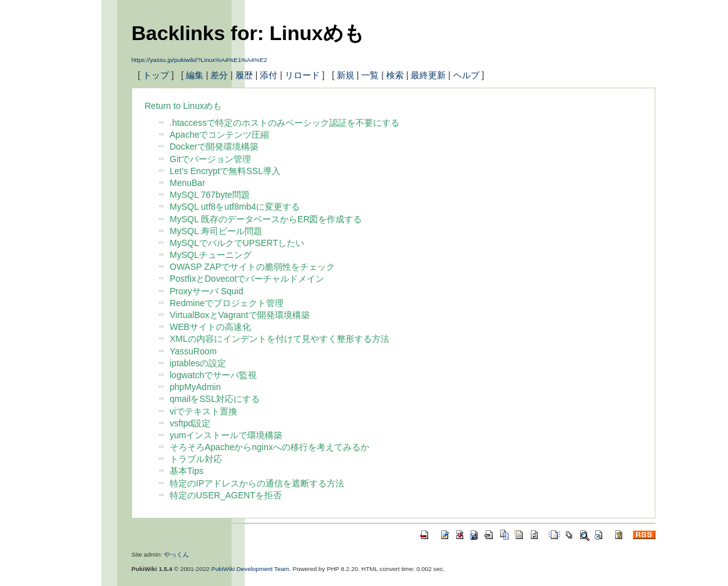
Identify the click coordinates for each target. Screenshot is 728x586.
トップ (156, 75)
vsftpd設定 (190, 423)
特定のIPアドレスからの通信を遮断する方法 (257, 483)
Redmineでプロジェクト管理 (227, 303)
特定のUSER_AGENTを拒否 (226, 495)
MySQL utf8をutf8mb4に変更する (235, 207)
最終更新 (428, 75)
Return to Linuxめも (183, 106)
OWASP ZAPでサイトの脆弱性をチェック (252, 267)
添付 (269, 75)
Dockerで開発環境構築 (214, 146)
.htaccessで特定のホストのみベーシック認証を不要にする (285, 123)
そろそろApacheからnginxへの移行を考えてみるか (269, 447)
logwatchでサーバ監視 (213, 375)
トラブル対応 (196, 459)
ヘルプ (466, 75)
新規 (346, 75)
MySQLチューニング (211, 255)
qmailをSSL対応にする (215, 399)
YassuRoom (193, 351)
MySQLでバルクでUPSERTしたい (237, 243)
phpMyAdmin (195, 387)
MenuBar (187, 183)
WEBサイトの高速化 (210, 327)
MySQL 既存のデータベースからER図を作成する (266, 219)
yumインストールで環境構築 (226, 435)
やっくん (177, 554)
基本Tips (187, 471)
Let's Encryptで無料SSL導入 (225, 171)
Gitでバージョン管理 (210, 159)
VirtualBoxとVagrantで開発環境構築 (240, 315)
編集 (195, 75)
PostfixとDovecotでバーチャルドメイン (247, 279)
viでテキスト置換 (203, 411)
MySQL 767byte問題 (210, 195)
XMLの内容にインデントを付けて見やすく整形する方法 (279, 339)
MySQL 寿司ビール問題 (216, 231)
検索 (395, 75)
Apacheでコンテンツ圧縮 (219, 135)
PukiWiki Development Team (251, 569)
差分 (219, 75)
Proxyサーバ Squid (206, 291)
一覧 (370, 75)
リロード (302, 75)
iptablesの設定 (198, 363)
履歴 (244, 75)
